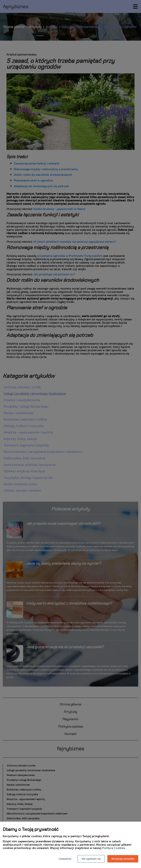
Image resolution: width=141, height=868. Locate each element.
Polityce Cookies (114, 848)
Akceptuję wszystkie (123, 859)
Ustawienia (65, 859)
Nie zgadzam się (91, 859)
